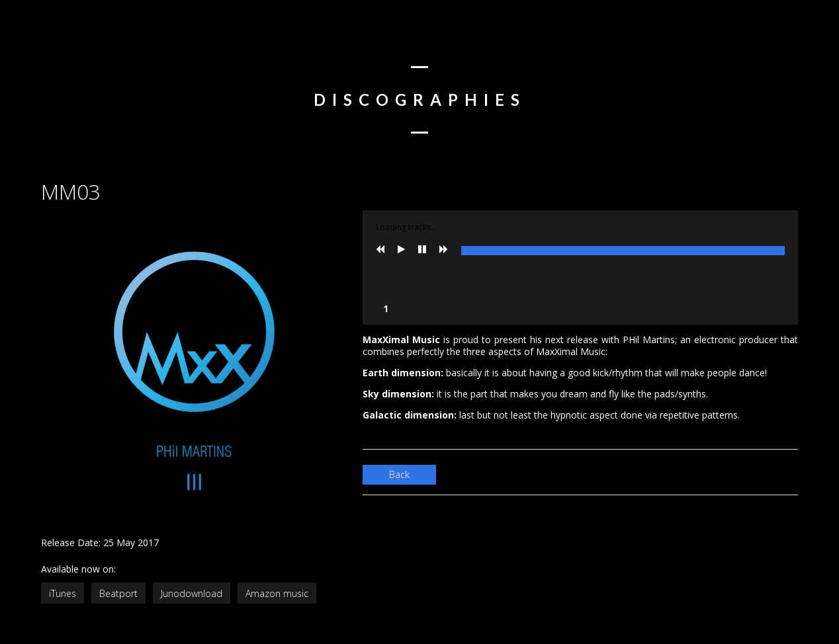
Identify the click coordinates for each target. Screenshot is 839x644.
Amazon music (277, 593)
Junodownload (192, 593)
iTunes (63, 593)
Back (399, 474)
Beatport (118, 593)
